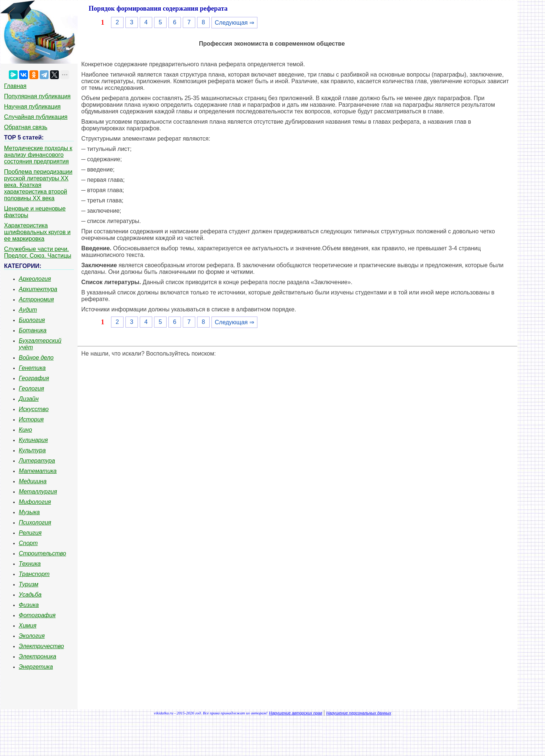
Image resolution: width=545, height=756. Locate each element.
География (34, 378)
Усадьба (30, 595)
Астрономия (36, 299)
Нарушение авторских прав (296, 713)
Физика (29, 605)
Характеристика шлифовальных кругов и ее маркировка (37, 232)
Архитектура (38, 289)
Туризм (29, 584)
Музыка (29, 512)
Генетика (32, 368)
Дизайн (29, 399)
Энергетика (36, 667)
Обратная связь (26, 127)
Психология (35, 522)
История (31, 419)
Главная (15, 86)
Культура (32, 450)
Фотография (37, 615)
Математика (38, 471)
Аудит (28, 310)
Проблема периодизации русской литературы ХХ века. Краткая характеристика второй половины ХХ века (38, 185)
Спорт (28, 543)
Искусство (34, 409)
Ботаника (33, 330)
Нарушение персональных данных (359, 713)
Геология (31, 388)
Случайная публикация (36, 117)
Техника (30, 564)
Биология (32, 320)
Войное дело (36, 358)
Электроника (38, 656)
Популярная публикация (37, 96)
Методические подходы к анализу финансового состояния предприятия (38, 155)
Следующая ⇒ (234, 23)
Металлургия (38, 492)
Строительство (42, 553)
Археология (35, 279)
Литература (37, 461)
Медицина (33, 481)
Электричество (41, 646)
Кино (25, 430)
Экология (32, 636)
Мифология (35, 502)
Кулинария (33, 440)
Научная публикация (32, 107)
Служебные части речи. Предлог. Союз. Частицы (38, 252)
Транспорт (34, 574)
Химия (28, 626)
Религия (30, 533)
